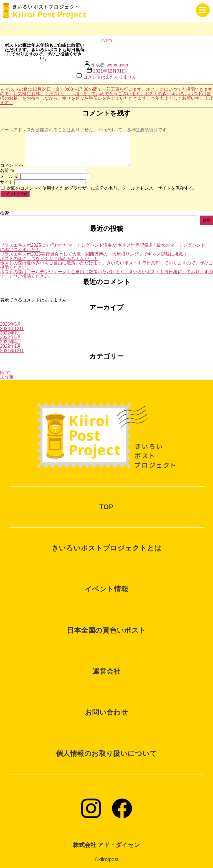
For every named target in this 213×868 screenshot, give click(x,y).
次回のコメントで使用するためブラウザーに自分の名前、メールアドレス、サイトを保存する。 (102, 188)
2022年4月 (11, 342)
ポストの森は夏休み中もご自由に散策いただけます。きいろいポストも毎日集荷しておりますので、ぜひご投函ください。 (106, 265)
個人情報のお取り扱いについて (106, 754)
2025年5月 (11, 324)
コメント (12, 165)
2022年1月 (11, 346)
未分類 (7, 377)
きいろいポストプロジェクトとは (107, 548)
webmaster (118, 65)
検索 (4, 213)
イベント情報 (107, 589)
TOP (106, 507)
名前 (7, 170)
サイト (7, 182)
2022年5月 (11, 337)
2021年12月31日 (110, 71)
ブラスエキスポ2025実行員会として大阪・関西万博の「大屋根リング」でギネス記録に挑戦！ (94, 254)
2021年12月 (12, 351)
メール (9, 176)
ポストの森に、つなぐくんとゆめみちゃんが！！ (49, 258)
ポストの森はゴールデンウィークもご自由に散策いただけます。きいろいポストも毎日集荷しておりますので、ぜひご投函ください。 (106, 274)
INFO (106, 41)
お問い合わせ (107, 712)
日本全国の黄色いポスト (106, 630)
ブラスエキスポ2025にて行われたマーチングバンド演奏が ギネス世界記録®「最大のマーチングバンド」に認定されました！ (105, 247)
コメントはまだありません (110, 77)
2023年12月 (12, 329)
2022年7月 (11, 333)
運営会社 (106, 671)
